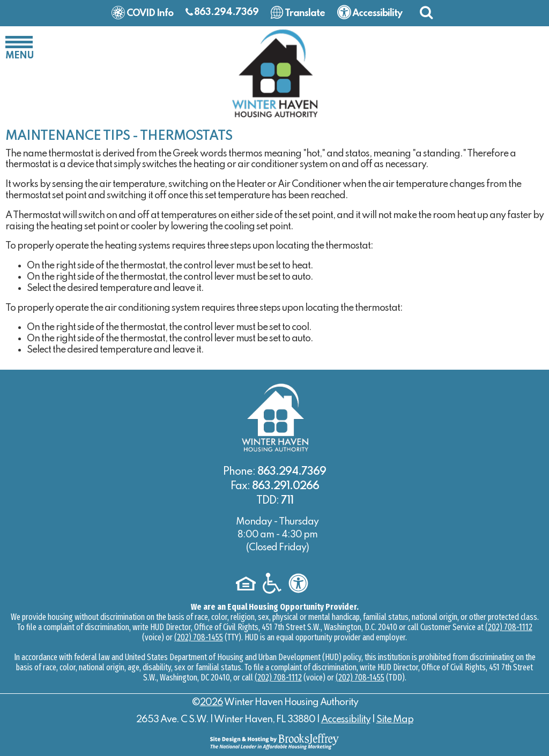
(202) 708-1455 (199, 637)
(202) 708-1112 (509, 627)
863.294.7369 (226, 12)
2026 (212, 702)
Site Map (395, 720)
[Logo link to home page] (274, 73)
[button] (426, 12)
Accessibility (346, 720)
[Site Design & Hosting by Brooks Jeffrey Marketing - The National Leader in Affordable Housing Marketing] (274, 741)
